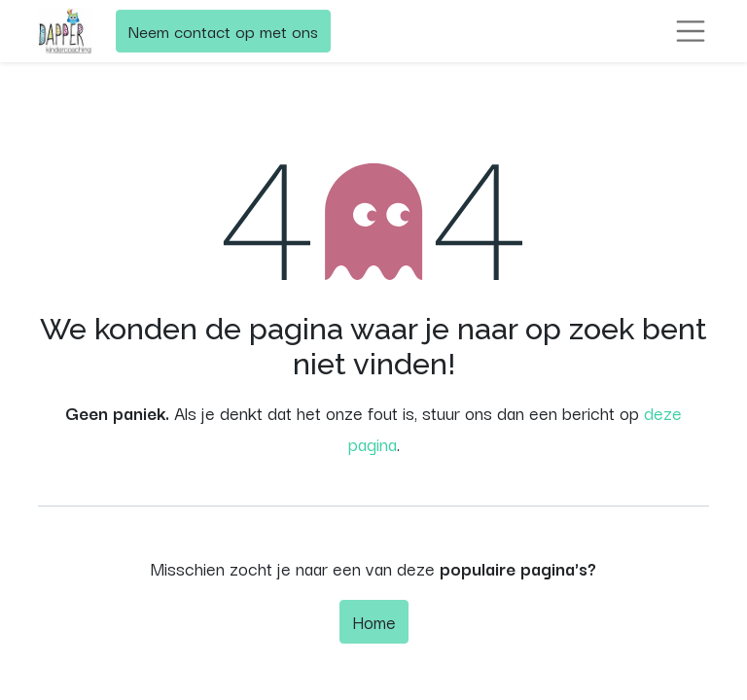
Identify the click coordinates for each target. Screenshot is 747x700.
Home (374, 621)
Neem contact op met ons (223, 31)
